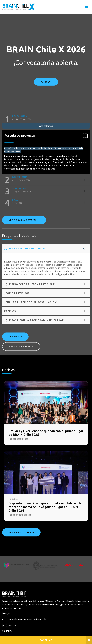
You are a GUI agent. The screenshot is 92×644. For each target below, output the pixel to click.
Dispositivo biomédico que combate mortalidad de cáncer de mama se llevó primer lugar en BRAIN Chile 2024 (45, 507)
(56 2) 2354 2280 (10, 625)
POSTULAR (46, 82)
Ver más (15, 337)
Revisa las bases (21, 346)
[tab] (46, 119)
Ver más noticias (21, 532)
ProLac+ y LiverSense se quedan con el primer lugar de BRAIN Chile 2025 (46, 433)
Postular (46, 640)
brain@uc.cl (7, 613)
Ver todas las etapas (24, 220)
